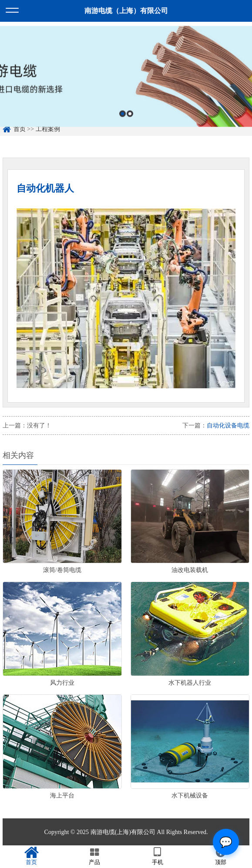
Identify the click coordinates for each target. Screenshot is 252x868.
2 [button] (130, 120)
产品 (95, 856)
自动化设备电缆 (228, 426)
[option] (126, 83)
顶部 (220, 856)
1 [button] (123, 120)
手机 (158, 856)
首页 (32, 856)
